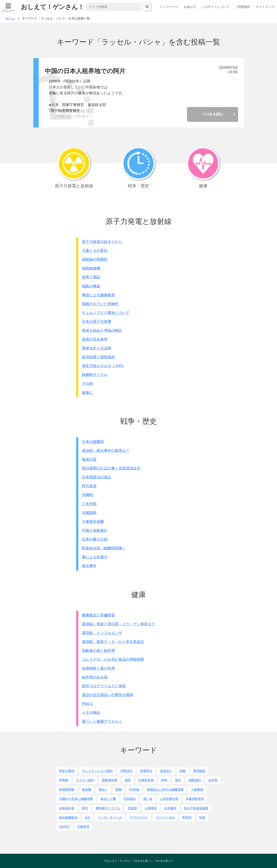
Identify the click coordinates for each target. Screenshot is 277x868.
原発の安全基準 (95, 339)
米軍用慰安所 (195, 799)
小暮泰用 (197, 790)
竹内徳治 (129, 799)
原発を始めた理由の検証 (102, 330)
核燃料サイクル (95, 375)
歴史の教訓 (67, 771)
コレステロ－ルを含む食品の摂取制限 (113, 659)
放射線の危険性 (95, 259)
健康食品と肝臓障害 (98, 615)
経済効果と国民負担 (98, 357)
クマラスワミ (139, 817)
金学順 (213, 780)
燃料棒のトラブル (108, 808)
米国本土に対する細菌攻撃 (165, 790)
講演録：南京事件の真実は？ (106, 451)
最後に (87, 393)
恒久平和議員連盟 (196, 808)
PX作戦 (134, 790)
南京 (178, 780)
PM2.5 (87, 704)
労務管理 (83, 827)
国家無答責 (109, 780)
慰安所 (187, 817)
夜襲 (118, 790)
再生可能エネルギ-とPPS (103, 366)
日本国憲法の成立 (97, 477)
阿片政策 (89, 486)
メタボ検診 (91, 713)
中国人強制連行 (95, 530)
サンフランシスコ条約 (97, 771)
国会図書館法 (68, 817)
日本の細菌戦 (93, 442)
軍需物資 (199, 771)
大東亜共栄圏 (93, 522)
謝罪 (128, 780)
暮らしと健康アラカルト (102, 721)
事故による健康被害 (98, 295)
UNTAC (64, 827)
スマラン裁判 (85, 780)
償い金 (148, 799)
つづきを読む (213, 114)
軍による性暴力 (95, 557)
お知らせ (190, 7)
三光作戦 (89, 504)
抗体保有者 (67, 808)
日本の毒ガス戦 (95, 539)
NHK (164, 780)
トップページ (169, 7)
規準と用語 (91, 277)
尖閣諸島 (89, 513)
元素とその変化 (95, 251)
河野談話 (126, 771)
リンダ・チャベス (110, 817)
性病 (202, 817)
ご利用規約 (243, 7)
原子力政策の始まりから (102, 242)
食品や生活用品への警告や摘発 (108, 695)
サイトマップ (265, 7)
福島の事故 (91, 286)
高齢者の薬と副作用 (98, 651)
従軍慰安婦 (146, 780)
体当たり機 (108, 799)
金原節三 (166, 771)
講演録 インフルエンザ (102, 633)
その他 (87, 384)
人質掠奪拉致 (169, 799)
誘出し (103, 790)
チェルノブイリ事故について (106, 313)
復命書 (87, 790)
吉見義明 (170, 808)
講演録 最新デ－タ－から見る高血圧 (113, 642)
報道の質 (89, 459)
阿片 (85, 808)
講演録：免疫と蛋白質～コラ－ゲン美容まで (118, 624)
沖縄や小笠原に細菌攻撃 (76, 799)
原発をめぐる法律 (97, 348)
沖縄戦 (87, 495)
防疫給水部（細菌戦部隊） (104, 548)
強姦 (183, 771)
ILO (88, 817)
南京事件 (89, 566)
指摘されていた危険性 (100, 304)
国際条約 (195, 780)
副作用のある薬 (95, 677)
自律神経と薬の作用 (98, 668)
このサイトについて (215, 7)
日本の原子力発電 (97, 322)
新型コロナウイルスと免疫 (104, 686)
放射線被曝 (91, 268)
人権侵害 (151, 808)
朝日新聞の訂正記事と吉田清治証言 (111, 468)
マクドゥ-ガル (165, 817)
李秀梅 (64, 780)
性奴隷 (132, 808)
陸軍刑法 (146, 771)
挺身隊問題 (67, 790)
